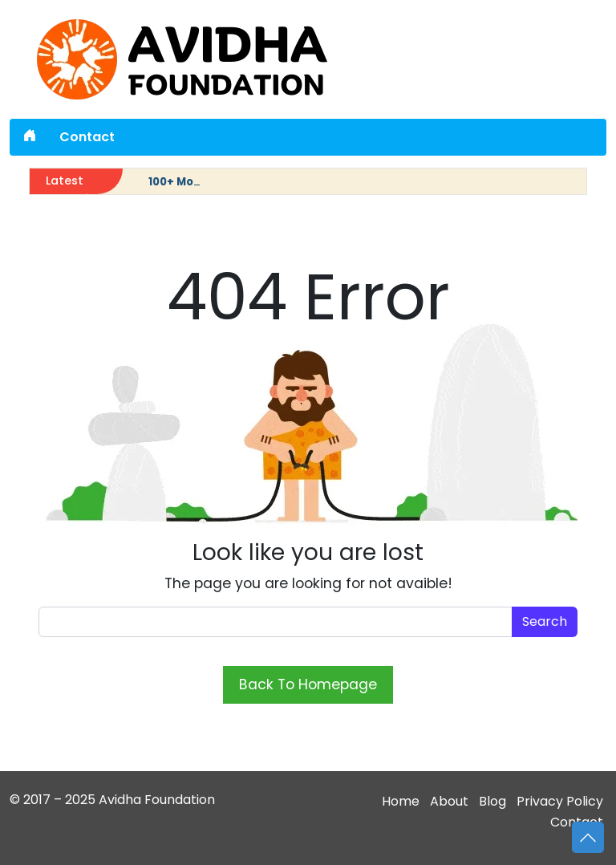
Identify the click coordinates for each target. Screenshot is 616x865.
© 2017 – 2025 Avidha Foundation (112, 800)
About (449, 801)
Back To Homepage (308, 684)
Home (401, 801)
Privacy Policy (560, 801)
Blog (492, 801)
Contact (87, 137)
